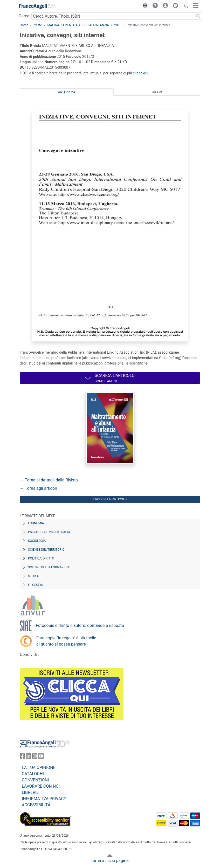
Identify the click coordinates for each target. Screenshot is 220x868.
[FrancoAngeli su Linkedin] (29, 757)
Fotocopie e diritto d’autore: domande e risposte (80, 625)
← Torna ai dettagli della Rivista (49, 480)
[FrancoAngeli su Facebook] (22, 757)
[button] (144, 6)
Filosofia (35, 585)
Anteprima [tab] (67, 92)
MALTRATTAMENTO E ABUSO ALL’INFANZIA (78, 25)
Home (24, 25)
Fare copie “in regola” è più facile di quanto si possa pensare (66, 641)
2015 (118, 25)
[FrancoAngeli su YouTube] (41, 757)
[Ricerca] (198, 16)
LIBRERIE (30, 792)
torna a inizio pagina (110, 861)
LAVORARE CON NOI (41, 786)
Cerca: (25, 16)
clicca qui (140, 73)
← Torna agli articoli (38, 488)
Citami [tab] (157, 92)
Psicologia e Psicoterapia (49, 532)
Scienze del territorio (46, 550)
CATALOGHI (33, 774)
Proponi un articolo (110, 499)
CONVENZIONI (35, 780)
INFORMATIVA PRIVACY (44, 799)
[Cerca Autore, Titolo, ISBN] (113, 16)
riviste (38, 25)
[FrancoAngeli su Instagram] (35, 757)
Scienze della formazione (49, 567)
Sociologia (37, 541)
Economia (36, 523)
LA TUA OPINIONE (39, 768)
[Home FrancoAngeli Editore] (37, 6)
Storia (33, 576)
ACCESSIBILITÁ (36, 805)
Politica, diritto (41, 558)
